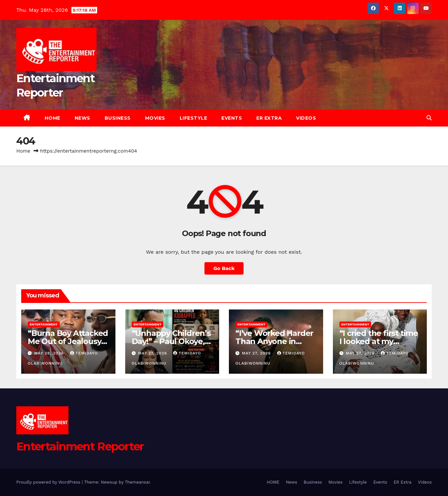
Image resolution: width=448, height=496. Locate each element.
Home (23, 151)
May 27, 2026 (153, 353)
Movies (155, 118)
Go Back (224, 268)
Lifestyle (194, 118)
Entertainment (44, 324)
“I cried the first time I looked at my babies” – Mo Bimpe (379, 341)
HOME (52, 118)
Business (118, 118)
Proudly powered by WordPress (49, 482)
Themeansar (137, 482)
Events (232, 118)
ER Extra (269, 118)
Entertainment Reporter (80, 446)
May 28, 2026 (50, 353)
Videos (306, 118)
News (82, 118)
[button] (429, 118)
